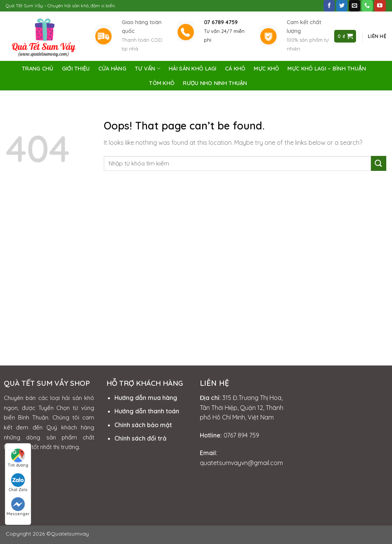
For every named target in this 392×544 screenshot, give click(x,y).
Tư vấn (148, 68)
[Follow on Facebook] (329, 6)
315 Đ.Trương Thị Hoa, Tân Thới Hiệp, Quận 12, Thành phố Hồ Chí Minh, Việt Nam (242, 407)
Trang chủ (38, 69)
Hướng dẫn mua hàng (146, 398)
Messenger (18, 507)
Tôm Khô (162, 83)
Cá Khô (235, 69)
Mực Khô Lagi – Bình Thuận (327, 69)
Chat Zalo (18, 483)
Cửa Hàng (112, 69)
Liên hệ (377, 36)
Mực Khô (266, 69)
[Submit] (379, 163)
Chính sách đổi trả (140, 438)
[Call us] (367, 6)
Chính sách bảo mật (143, 425)
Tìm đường (18, 458)
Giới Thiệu (76, 69)
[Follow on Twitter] (342, 6)
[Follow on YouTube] (380, 6)
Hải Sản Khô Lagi (193, 69)
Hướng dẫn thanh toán (147, 411)
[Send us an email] (354, 6)
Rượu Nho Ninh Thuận (215, 83)
